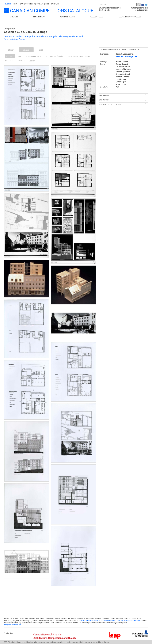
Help (47, 4)
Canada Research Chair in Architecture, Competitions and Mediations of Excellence (112, 621)
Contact (40, 4)
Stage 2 (26, 50)
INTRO (15, 4)
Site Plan (9, 61)
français (7, 4)
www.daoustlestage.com (127, 56)
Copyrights (30, 4)
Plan (20, 56)
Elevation (21, 61)
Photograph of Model (55, 56)
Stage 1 (11, 50)
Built (41, 50)
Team (21, 4)
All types (10, 56)
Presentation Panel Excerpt (79, 56)
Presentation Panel (34, 56)
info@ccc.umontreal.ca (12, 625)
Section (32, 61)
